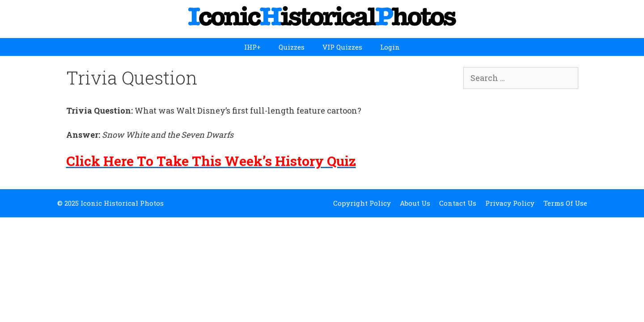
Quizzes (292, 47)
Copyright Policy (362, 203)
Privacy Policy (510, 203)
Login (390, 47)
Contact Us (458, 203)
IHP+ (252, 47)
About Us (415, 203)
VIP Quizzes (342, 47)
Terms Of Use (565, 203)
